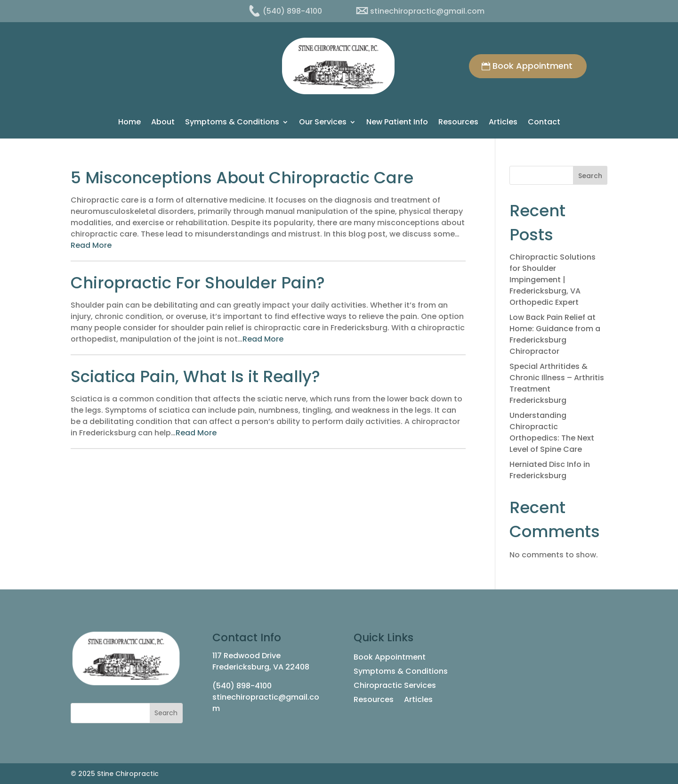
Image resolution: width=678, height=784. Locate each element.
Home (129, 123)
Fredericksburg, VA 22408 (261, 667)
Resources (458, 123)
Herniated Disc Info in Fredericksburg (550, 470)
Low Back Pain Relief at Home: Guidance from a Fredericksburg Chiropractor (555, 334)
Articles (503, 123)
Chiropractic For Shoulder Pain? (198, 283)
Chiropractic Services (395, 686)
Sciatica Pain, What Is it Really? (195, 376)
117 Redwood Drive (246, 656)
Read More (91, 245)
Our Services (323, 123)
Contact (544, 123)
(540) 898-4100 (242, 686)
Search (590, 176)
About (163, 123)
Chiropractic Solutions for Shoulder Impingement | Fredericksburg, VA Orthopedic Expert (553, 280)
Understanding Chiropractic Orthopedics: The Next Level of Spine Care (552, 432)
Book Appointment (533, 66)
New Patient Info (397, 123)
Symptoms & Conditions (232, 123)
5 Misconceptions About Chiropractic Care (242, 178)
